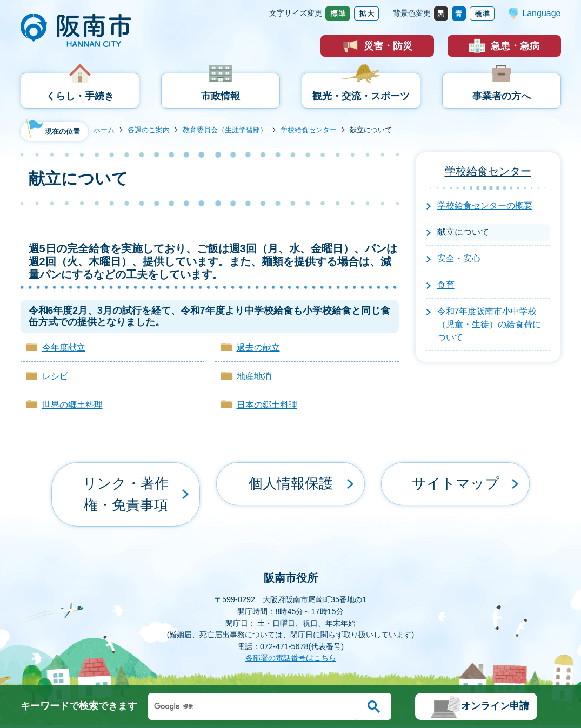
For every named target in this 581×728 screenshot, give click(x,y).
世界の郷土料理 (72, 405)
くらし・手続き (80, 96)
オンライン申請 (495, 706)
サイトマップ (456, 474)
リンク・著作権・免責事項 (126, 474)
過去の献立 (258, 348)
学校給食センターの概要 (485, 205)
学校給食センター (309, 130)
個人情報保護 (291, 474)
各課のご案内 (149, 130)
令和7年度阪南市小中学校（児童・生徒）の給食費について (489, 324)
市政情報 (221, 96)
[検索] (255, 706)
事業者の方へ (502, 96)
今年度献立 (64, 348)
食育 (446, 285)
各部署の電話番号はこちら (291, 618)
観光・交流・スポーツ (361, 96)
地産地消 (254, 376)
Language (541, 13)
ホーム (104, 130)
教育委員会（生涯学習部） (225, 130)
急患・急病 (515, 46)
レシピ (55, 376)
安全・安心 (459, 258)
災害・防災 (388, 46)
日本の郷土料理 (267, 405)
